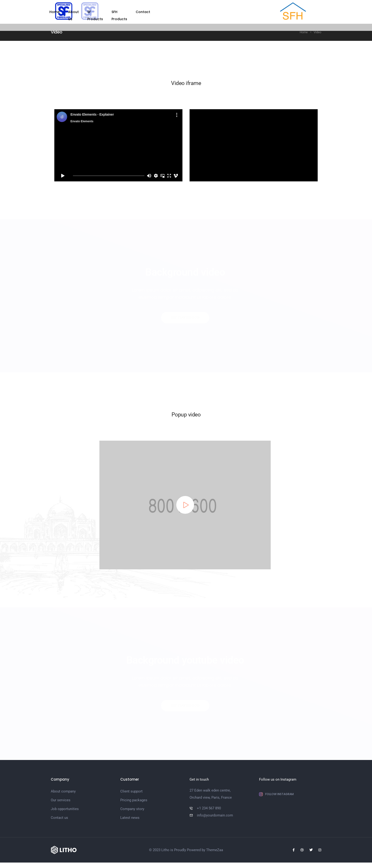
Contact (238, 12)
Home (133, 12)
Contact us (59, 821)
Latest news (130, 821)
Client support (131, 794)
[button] (185, 318)
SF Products (181, 12)
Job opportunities (65, 812)
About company (63, 794)
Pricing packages (134, 803)
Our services (61, 803)
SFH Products (211, 12)
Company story (132, 812)
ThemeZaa (215, 855)
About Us (154, 12)
